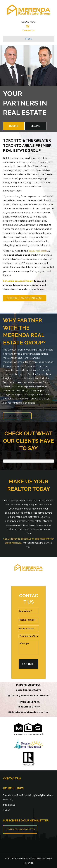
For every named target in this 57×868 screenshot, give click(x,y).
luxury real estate (38, 251)
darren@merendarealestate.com (30, 696)
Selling (36, 126)
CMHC (6, 810)
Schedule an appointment (18, 281)
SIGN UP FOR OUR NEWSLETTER (20, 829)
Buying (14, 126)
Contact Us (28, 30)
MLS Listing (9, 805)
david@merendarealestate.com (30, 712)
